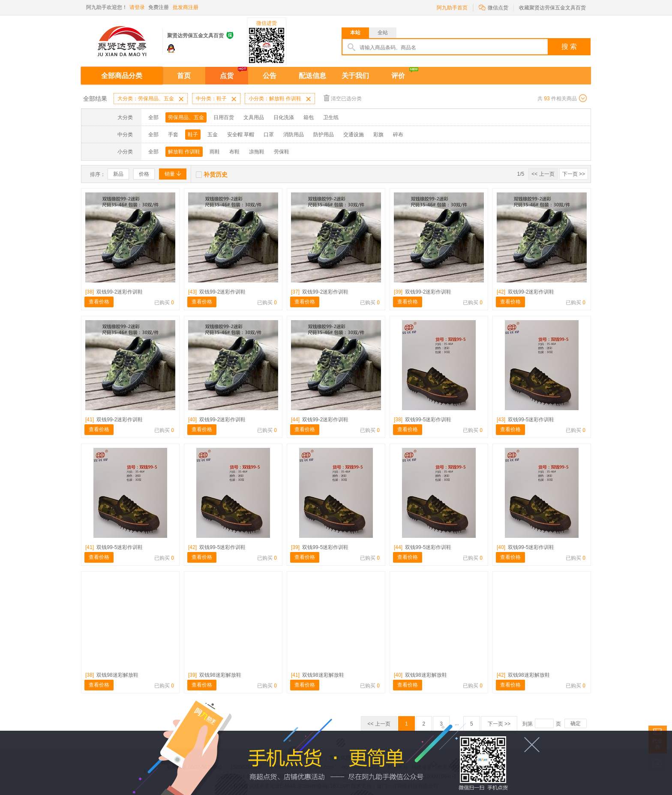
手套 (173, 135)
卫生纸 (331, 117)
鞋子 (193, 135)
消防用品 (294, 135)
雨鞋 (215, 152)
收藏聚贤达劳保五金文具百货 (552, 8)
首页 (184, 76)
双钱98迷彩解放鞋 (112, 675)
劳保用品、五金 (186, 117)
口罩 (269, 135)
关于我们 (355, 76)
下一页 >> (574, 174)
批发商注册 (186, 7)
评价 (398, 76)
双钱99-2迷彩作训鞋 (114, 292)
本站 (355, 33)
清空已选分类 (343, 98)
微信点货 (493, 7)
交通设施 (354, 135)
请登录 (137, 7)
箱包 (309, 117)
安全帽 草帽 (241, 135)
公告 (270, 76)
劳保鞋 (282, 152)
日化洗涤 (284, 117)
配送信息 (312, 76)
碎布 (398, 135)
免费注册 (159, 7)
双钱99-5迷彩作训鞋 (423, 420)
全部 (153, 117)
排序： (98, 174)
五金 (213, 135)
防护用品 (324, 135)
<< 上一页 (543, 174)
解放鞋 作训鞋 (184, 152)
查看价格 (99, 302)
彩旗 (378, 135)
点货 (227, 76)
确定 (576, 723)
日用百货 (224, 117)
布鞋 (234, 152)
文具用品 (254, 117)
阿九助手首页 (452, 8)
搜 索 (569, 46)
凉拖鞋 (257, 152)
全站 (383, 33)
